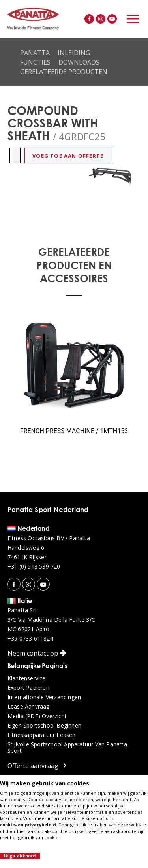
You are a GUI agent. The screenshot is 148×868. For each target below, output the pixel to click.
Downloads (79, 62)
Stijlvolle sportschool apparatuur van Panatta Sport (67, 748)
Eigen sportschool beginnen (44, 726)
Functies (35, 62)
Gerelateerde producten (64, 72)
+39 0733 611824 (30, 639)
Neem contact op (37, 653)
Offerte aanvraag (37, 766)
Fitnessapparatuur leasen (42, 735)
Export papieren (28, 688)
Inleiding (74, 53)
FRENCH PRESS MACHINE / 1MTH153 (74, 431)
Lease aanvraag (29, 707)
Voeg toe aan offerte (68, 156)
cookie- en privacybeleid (28, 825)
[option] (111, 176)
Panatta (35, 53)
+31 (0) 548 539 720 (34, 567)
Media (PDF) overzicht (37, 716)
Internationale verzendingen (44, 697)
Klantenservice (27, 678)
